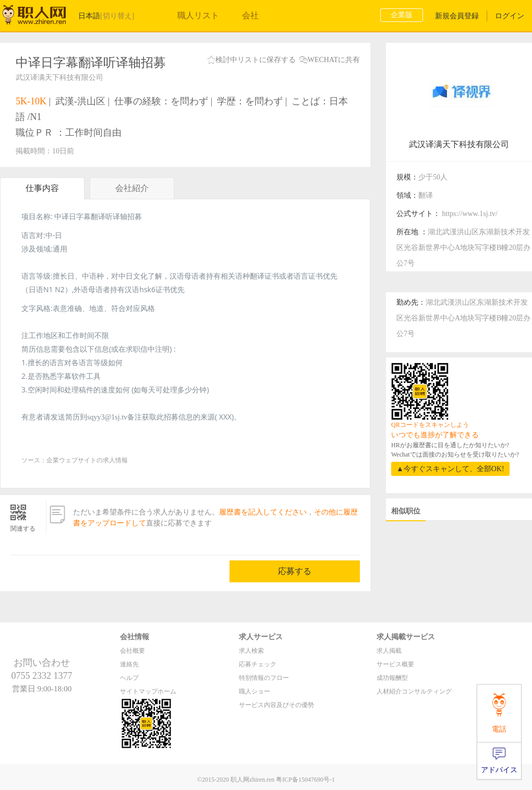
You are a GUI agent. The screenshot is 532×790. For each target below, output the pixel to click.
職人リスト (198, 15)
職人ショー (255, 691)
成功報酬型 (392, 678)
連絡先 (129, 664)
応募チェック (258, 664)
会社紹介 (132, 191)
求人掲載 (389, 651)
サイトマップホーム (148, 691)
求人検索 (251, 651)
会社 (250, 15)
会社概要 (132, 651)
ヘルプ (129, 678)
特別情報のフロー (264, 678)
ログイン (510, 16)
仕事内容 (42, 188)
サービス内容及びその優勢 (276, 705)
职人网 (42, 17)
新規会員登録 (457, 16)
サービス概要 (395, 664)
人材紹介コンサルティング (414, 691)
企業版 (402, 15)
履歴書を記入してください (263, 512)
